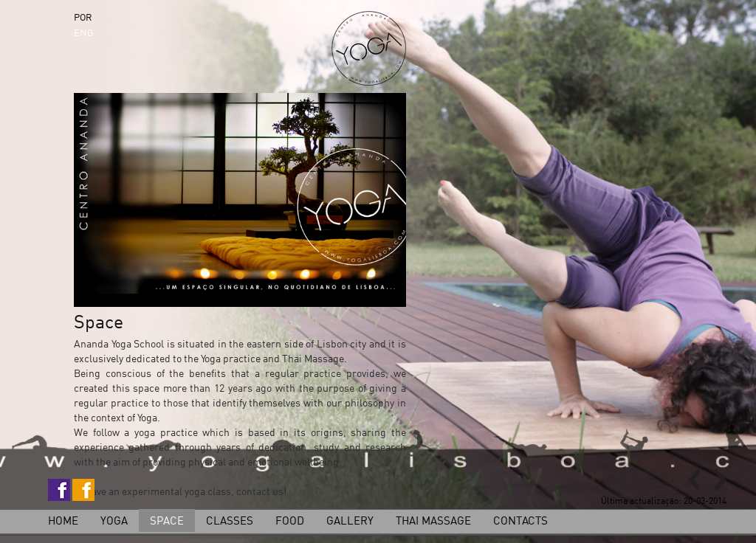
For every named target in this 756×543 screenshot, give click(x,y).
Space (167, 520)
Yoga (114, 520)
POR (83, 17)
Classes (230, 520)
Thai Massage (433, 520)
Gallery (350, 520)
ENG (83, 32)
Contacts (520, 520)
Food (290, 520)
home (63, 520)
